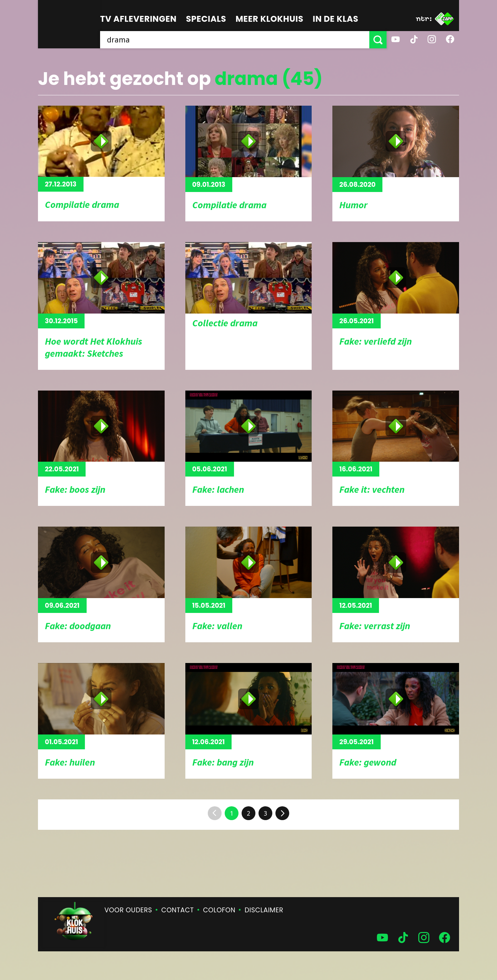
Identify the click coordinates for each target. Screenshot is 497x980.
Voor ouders (128, 910)
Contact (177, 910)
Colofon (219, 910)
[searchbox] (235, 40)
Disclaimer (264, 910)
